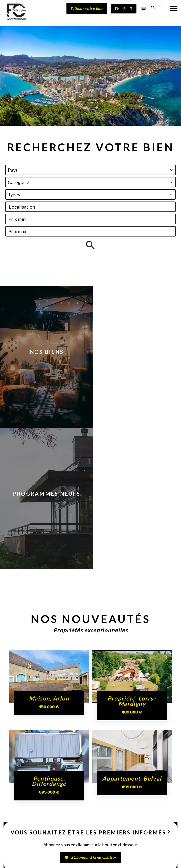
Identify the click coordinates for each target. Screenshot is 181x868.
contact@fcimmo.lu (26, 833)
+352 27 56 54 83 (23, 828)
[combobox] (90, 170)
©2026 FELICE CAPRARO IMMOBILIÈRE (56, 853)
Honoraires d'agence (139, 852)
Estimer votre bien (87, 8)
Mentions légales (105, 852)
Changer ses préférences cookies (80, 859)
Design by (119, 860)
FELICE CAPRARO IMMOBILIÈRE (27, 783)
